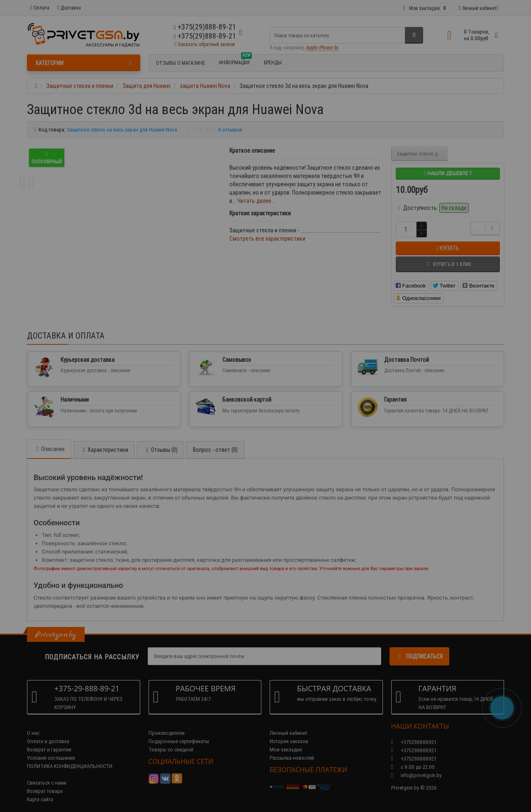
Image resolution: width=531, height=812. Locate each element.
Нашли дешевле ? (447, 173)
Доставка (69, 8)
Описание (49, 441)
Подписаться (419, 648)
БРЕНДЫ (273, 62)
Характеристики (104, 441)
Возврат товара (45, 783)
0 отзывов (230, 130)
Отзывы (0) (161, 441)
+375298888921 (414, 742)
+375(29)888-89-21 (205, 36)
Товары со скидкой (171, 741)
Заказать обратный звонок (205, 44)
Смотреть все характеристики (267, 239)
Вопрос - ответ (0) (215, 441)
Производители (167, 725)
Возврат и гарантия (49, 741)
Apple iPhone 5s (322, 48)
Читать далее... (256, 201)
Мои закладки (286, 741)
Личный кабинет (289, 725)
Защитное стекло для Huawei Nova (422, 154)
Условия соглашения (51, 750)
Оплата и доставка (48, 733)
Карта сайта (40, 791)
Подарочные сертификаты (179, 733)
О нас (33, 725)
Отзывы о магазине (180, 63)
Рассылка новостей (292, 750)
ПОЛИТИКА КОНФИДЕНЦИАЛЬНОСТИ (70, 758)
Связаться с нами (47, 774)
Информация (235, 61)
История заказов (289, 733)
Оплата (40, 8)
